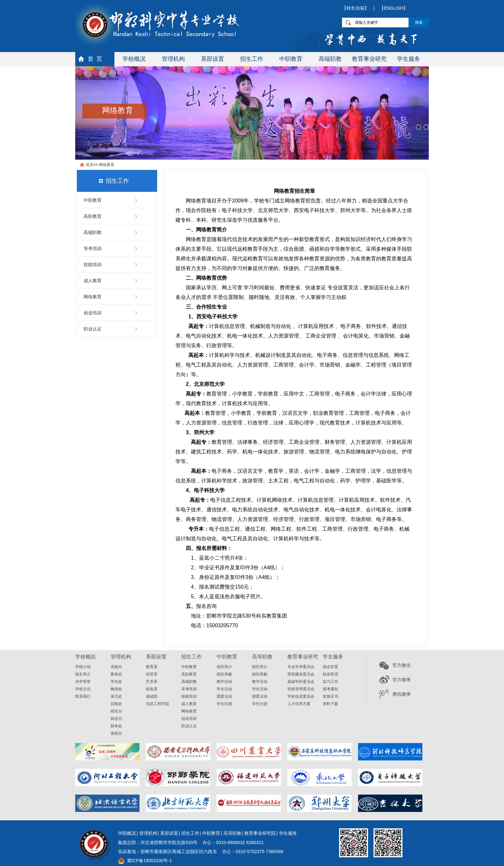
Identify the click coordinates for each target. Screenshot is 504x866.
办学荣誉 (83, 682)
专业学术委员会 (301, 667)
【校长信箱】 (355, 8)
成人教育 (93, 281)
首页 (90, 165)
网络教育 (107, 165)
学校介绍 (83, 667)
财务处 (116, 726)
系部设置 (212, 59)
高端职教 (330, 59)
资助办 (116, 733)
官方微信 (401, 665)
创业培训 (93, 313)
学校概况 (134, 59)
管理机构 (173, 59)
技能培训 (93, 265)
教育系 (152, 667)
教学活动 (224, 682)
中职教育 (291, 59)
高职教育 (93, 216)
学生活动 (224, 689)
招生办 (116, 711)
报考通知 (330, 689)
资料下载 (330, 704)
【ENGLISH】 (394, 8)
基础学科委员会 (301, 682)
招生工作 (252, 59)
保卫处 (116, 696)
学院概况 (127, 833)
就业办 (116, 719)
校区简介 (224, 667)
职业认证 (93, 329)
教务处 (116, 674)
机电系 (152, 689)
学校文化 (83, 689)
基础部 (152, 696)
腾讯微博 (401, 694)
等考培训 (93, 248)
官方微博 (401, 680)
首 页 (95, 59)
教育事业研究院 (260, 833)
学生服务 (409, 59)
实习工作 (330, 682)
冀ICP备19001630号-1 (149, 861)
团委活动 (224, 696)
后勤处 (116, 704)
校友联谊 (330, 674)
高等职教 (232, 833)
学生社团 (224, 704)
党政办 (116, 667)
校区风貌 (224, 674)
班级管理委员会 (301, 689)
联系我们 (83, 696)
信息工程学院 (157, 704)
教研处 (116, 689)
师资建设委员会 (301, 674)
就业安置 (330, 667)
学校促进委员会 (301, 696)
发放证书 (330, 696)
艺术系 (152, 682)
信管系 (152, 674)
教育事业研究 (369, 59)
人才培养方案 (299, 704)
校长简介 (83, 674)
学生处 (116, 682)
